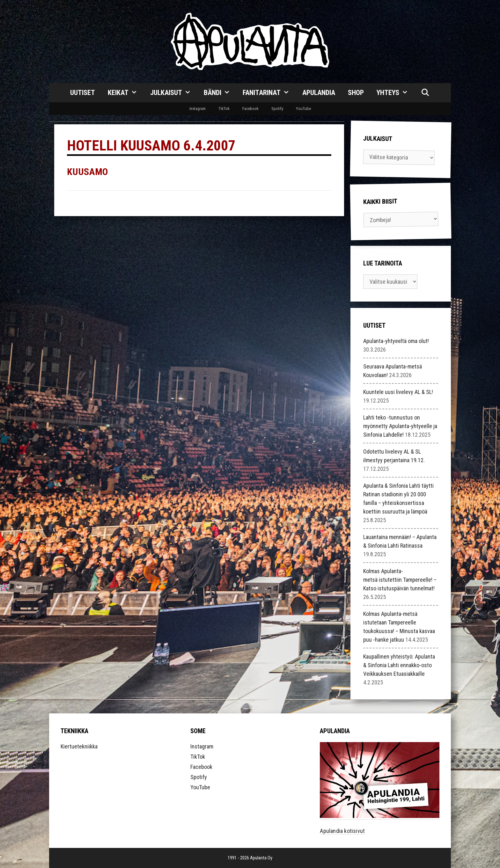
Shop (356, 93)
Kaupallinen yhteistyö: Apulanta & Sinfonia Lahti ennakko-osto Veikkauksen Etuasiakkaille (399, 665)
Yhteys (396, 93)
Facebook (250, 109)
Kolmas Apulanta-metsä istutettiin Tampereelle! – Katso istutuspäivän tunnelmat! (400, 580)
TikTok (224, 109)
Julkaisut (174, 93)
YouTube (303, 109)
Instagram (198, 109)
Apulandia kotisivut (342, 831)
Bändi (220, 93)
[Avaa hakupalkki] (425, 93)
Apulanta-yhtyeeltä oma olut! (396, 341)
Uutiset (83, 93)
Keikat (126, 93)
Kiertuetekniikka (79, 746)
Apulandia (319, 93)
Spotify (277, 109)
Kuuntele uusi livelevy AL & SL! (398, 392)
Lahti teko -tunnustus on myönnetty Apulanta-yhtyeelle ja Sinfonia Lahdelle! (400, 426)
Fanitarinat (269, 93)
